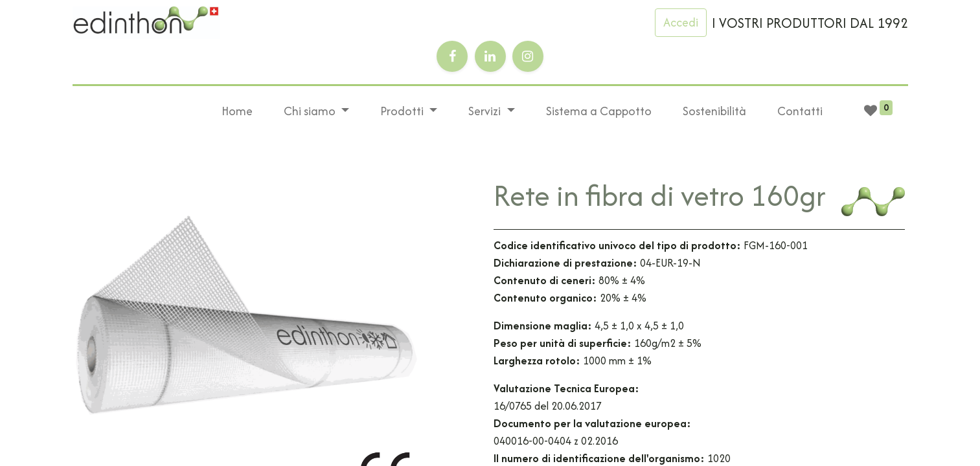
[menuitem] (237, 111)
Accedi (681, 22)
